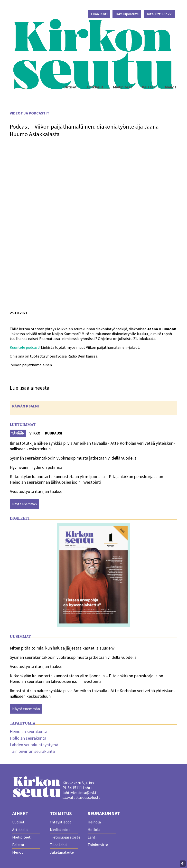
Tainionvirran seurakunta (32, 751)
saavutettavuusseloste (82, 797)
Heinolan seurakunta (28, 731)
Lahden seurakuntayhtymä (34, 745)
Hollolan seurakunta (28, 738)
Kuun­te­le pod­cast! (25, 347)
